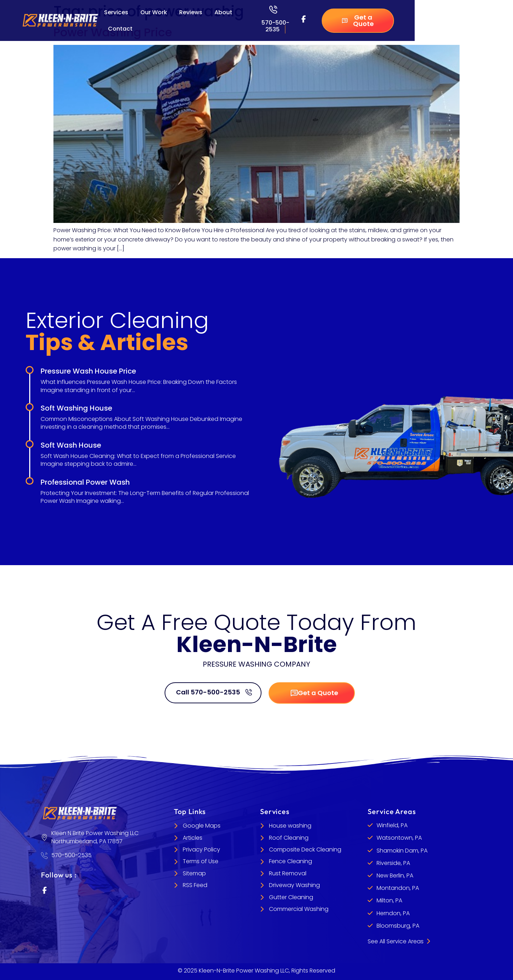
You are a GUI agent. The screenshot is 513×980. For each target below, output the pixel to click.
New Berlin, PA (395, 875)
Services (116, 12)
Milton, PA (389, 901)
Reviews (191, 12)
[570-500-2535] (273, 10)
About (223, 12)
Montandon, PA (398, 888)
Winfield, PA (392, 825)
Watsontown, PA (399, 838)
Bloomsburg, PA (398, 926)
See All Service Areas (399, 941)
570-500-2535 (275, 26)
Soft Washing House (76, 408)
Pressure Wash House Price (88, 371)
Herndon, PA (393, 913)
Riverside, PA (393, 863)
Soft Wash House (71, 445)
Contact (120, 29)
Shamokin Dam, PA (402, 851)
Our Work (154, 12)
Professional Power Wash (85, 482)
